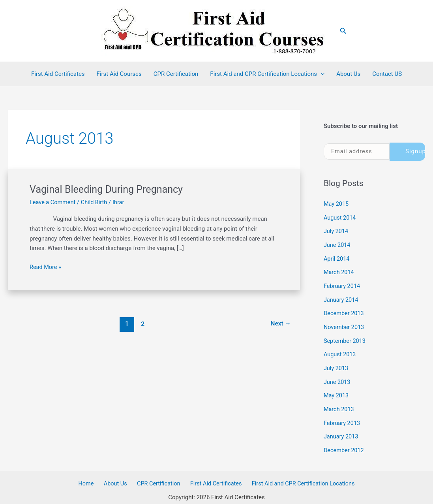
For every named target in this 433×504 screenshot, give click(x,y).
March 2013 (339, 404)
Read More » (46, 267)
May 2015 (337, 204)
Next (280, 324)
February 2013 (343, 417)
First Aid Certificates (58, 74)
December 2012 (345, 444)
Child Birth (96, 202)
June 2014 (337, 244)
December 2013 (345, 310)
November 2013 (345, 324)
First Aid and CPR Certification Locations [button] (267, 74)
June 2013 (337, 377)
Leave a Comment (53, 202)
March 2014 (339, 271)
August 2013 (340, 350)
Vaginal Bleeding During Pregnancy (109, 189)
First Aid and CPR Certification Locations (298, 477)
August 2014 (340, 217)
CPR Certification (176, 74)
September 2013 (345, 337)
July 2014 (336, 231)
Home (90, 477)
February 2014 (343, 284)
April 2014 (337, 257)
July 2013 (336, 364)
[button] (343, 31)
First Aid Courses (119, 74)
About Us (348, 74)
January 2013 (342, 431)
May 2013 (337, 391)
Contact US (387, 74)
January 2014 (342, 297)
